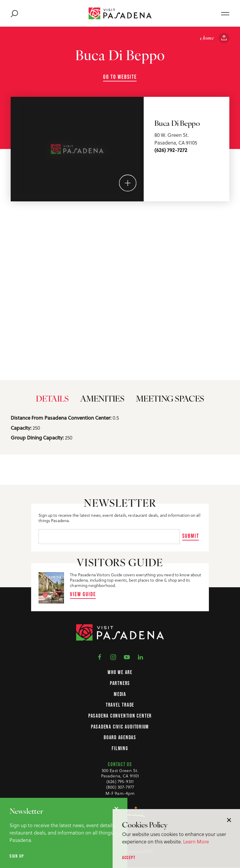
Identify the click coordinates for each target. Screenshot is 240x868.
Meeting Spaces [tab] (170, 403)
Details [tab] (52, 403)
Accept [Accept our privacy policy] (129, 857)
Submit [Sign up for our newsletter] (191, 536)
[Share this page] (224, 38)
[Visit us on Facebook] (100, 657)
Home (207, 38)
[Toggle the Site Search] (14, 13)
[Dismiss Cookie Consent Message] (229, 820)
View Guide (83, 594)
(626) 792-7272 (171, 150)
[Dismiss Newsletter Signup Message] (116, 809)
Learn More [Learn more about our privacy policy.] (196, 841)
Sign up (17, 856)
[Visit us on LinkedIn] (140, 657)
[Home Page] (120, 13)
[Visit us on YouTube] (127, 657)
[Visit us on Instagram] (113, 657)
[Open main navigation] (225, 13)
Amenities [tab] (102, 403)
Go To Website (120, 77)
